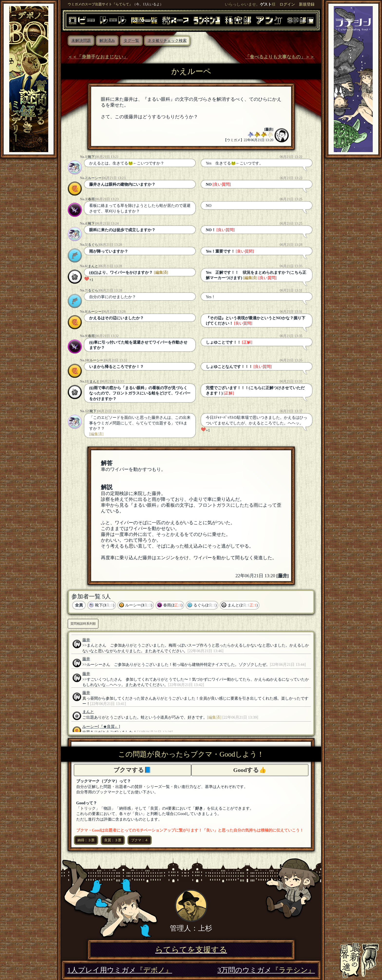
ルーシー (95, 178)
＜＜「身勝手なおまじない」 (98, 57)
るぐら (93, 245)
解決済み (107, 41)
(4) (91, 272)
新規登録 (307, 4)
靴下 (91, 157)
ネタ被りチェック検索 (167, 41)
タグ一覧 (131, 41)
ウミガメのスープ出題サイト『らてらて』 (100, 4)
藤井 (269, 129)
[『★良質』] (109, 727)
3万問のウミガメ (266, 970)
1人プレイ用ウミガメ (120, 970)
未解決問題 (81, 41)
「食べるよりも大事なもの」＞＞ (280, 57)
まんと (93, 266)
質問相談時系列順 (83, 624)
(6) (91, 342)
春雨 (91, 199)
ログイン (287, 4)
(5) (96, 272)
